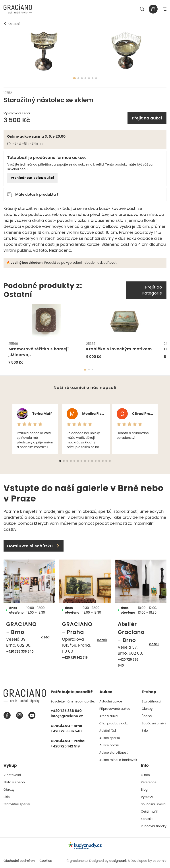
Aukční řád (108, 731)
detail (46, 637)
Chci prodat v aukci (114, 724)
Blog (144, 790)
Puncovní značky (154, 827)
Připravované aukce (115, 709)
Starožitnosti (151, 702)
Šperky (147, 716)
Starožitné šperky (17, 805)
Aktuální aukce (111, 702)
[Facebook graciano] (7, 716)
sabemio (160, 861)
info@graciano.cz (67, 717)
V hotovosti (12, 775)
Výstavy (147, 797)
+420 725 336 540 (20, 652)
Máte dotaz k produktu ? (33, 194)
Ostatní (12, 24)
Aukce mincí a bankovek (118, 760)
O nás (145, 775)
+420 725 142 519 (75, 658)
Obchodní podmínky (19, 861)
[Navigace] (164, 9)
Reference (149, 783)
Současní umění (154, 724)
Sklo (145, 731)
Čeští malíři (150, 812)
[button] (85, 370)
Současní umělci (154, 805)
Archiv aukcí (109, 716)
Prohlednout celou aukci (32, 178)
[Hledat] (142, 9)
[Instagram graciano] (19, 716)
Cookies (45, 861)
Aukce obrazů (110, 746)
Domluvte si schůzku (34, 546)
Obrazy (147, 709)
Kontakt (147, 819)
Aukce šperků (110, 738)
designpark (118, 861)
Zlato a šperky (14, 783)
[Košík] (153, 9)
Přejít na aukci (147, 118)
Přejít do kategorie (152, 290)
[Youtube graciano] (32, 716)
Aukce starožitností (114, 753)
